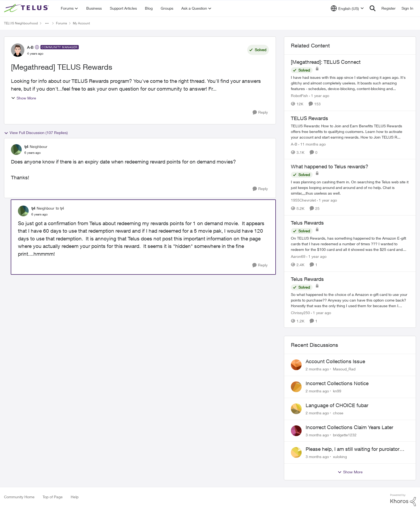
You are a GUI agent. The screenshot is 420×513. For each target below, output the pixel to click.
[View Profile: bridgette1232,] (296, 431)
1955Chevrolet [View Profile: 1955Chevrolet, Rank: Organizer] (303, 200)
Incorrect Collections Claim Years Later (349, 427)
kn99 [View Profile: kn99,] (337, 391)
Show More (24, 98)
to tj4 (60, 208)
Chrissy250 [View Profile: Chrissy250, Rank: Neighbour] (300, 312)
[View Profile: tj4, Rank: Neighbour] (16, 150)
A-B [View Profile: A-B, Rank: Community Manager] (30, 47)
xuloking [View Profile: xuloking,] (340, 457)
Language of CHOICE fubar (337, 405)
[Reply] (260, 112)
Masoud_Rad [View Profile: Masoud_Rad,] (344, 369)
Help (75, 497)
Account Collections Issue (335, 361)
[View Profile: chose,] (296, 409)
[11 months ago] (312, 144)
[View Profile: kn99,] (296, 387)
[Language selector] (347, 8)
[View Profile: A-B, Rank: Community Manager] (18, 50)
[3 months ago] (317, 435)
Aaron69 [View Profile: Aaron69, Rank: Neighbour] (298, 256)
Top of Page (53, 497)
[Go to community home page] (27, 8)
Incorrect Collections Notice (337, 383)
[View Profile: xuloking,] (296, 452)
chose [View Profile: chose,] (338, 413)
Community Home (19, 497)
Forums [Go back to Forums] (61, 23)
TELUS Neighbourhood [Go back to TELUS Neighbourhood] (21, 23)
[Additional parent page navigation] (47, 23)
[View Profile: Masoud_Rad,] (296, 365)
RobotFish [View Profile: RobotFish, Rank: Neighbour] (299, 96)
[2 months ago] (317, 369)
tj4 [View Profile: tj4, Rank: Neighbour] (26, 146)
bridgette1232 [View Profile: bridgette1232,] (345, 435)
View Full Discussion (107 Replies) (36, 133)
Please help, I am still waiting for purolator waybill (352, 449)
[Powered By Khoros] (403, 500)
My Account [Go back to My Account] (81, 23)
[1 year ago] (319, 96)
